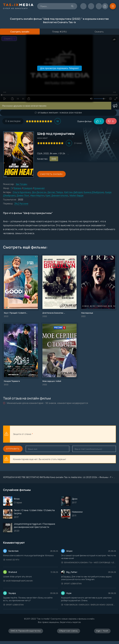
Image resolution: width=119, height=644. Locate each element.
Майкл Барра (76, 195)
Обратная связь (69, 631)
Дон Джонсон (39, 192)
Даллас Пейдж (55, 192)
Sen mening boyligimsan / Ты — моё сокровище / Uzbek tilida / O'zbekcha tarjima (89, 562)
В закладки (13, 121)
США (40, 153)
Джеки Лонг (23, 195)
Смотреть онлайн (51, 174)
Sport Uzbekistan (71, 584)
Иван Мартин (37, 195)
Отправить (13, 449)
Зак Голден (21, 184)
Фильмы (104, 477)
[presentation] (68, 434)
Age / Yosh (102, 631)
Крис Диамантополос (57, 195)
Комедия (28, 188)
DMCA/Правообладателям (26, 631)
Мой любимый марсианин (18, 581)
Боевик (18, 188)
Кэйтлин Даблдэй (73, 192)
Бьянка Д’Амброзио (94, 192)
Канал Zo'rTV (11, 560)
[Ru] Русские (21, 203)
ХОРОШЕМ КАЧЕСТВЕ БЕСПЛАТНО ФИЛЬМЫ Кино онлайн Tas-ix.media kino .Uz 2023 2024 (50, 477)
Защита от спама (22, 434)
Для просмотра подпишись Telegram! (60, 68)
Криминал (39, 188)
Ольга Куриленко (22, 192)
